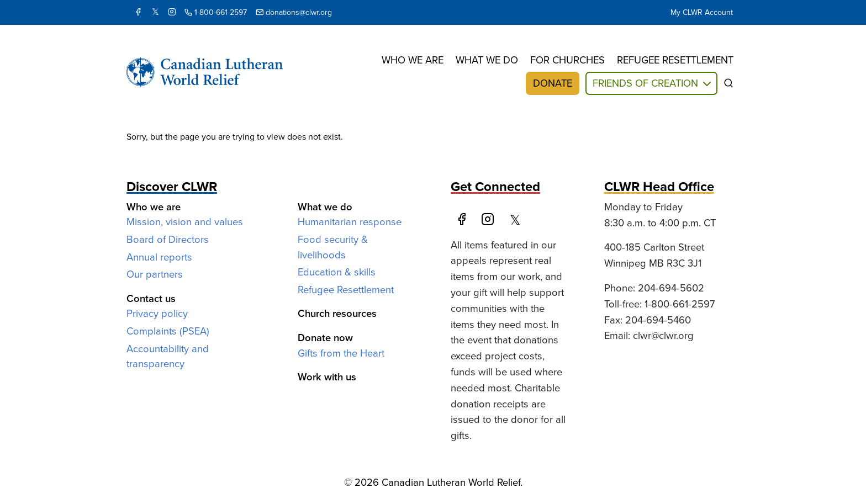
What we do (487, 60)
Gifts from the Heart (341, 353)
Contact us (151, 298)
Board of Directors (168, 239)
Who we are (413, 60)
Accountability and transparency (168, 356)
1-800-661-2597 (216, 12)
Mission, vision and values (185, 222)
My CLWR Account (702, 12)
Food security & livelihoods (333, 247)
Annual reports (159, 257)
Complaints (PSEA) (168, 331)
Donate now (325, 338)
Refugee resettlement (675, 60)
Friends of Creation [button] (645, 83)
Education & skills (337, 272)
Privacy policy (157, 313)
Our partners (155, 274)
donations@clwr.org (294, 12)
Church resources (337, 313)
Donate (553, 83)
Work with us (327, 377)
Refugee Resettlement (346, 290)
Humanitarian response (350, 222)
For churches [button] (567, 60)
